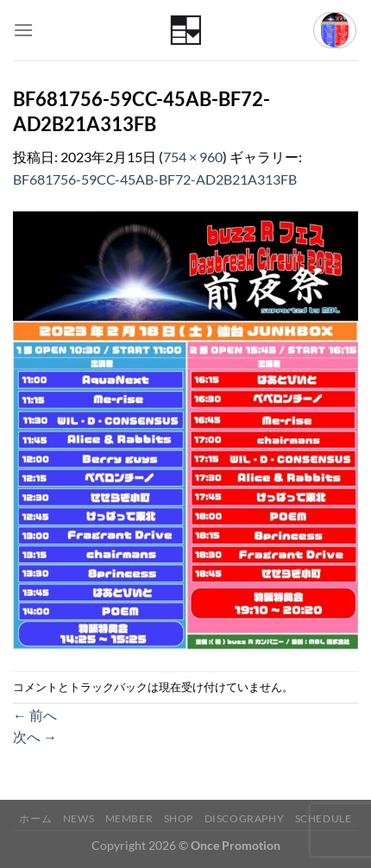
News (79, 818)
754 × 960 (193, 157)
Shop (179, 818)
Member (129, 818)
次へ (35, 736)
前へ (35, 715)
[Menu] (23, 30)
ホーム (35, 818)
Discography (245, 818)
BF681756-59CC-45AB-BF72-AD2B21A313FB (155, 179)
